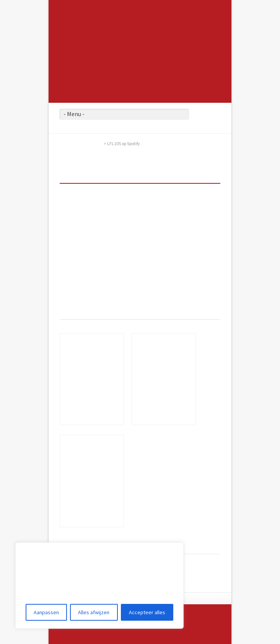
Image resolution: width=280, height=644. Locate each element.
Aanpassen (46, 612)
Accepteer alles (147, 612)
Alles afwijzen (94, 612)
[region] (99, 586)
